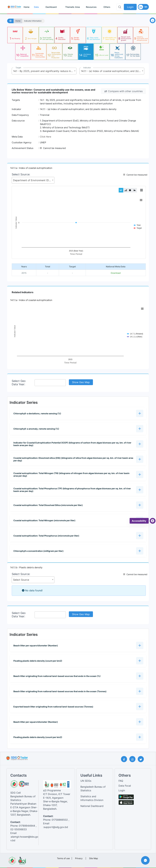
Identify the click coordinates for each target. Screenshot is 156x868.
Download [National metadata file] (116, 273)
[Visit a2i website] (22, 859)
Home (27, 7)
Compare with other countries (124, 91)
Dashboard (51, 7)
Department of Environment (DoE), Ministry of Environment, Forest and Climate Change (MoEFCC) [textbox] (34, 180)
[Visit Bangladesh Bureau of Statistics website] (12, 859)
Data (36, 7)
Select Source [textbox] (21, 580)
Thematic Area (73, 7)
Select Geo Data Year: (19, 383)
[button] (78, 413)
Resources (91, 7)
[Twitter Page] (142, 759)
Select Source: (21, 174)
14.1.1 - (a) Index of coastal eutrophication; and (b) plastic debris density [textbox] (113, 71)
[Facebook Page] (125, 759)
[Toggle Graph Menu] (142, 190)
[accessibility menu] (153, 521)
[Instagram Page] (134, 759)
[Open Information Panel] (153, 20)
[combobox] (44, 71)
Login (130, 7)
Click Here (46, 137)
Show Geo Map (81, 382)
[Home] (11, 21)
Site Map (94, 858)
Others (107, 7)
